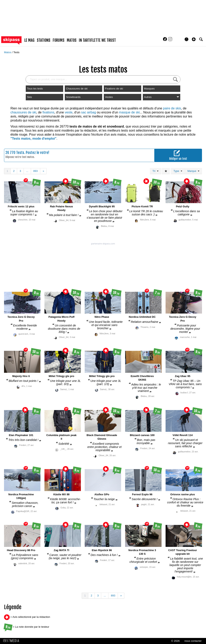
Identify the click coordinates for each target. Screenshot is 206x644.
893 (36, 171)
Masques (149, 89)
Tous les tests (35, 89)
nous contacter (193, 641)
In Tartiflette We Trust (97, 40)
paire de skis (172, 108)
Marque (193, 171)
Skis (29, 97)
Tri (156, 171)
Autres (162, 97)
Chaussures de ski (77, 89)
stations (44, 40)
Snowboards (73, 97)
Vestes (109, 97)
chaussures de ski (23, 112)
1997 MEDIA (12, 641)
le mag (29, 40)
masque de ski (129, 112)
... (27, 171)
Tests (16, 52)
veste (69, 112)
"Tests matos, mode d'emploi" (33, 139)
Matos (8, 52)
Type (178, 171)
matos (72, 40)
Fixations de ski (114, 89)
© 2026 (175, 641)
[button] (194, 39)
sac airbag (89, 112)
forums (59, 40)
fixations (48, 112)
